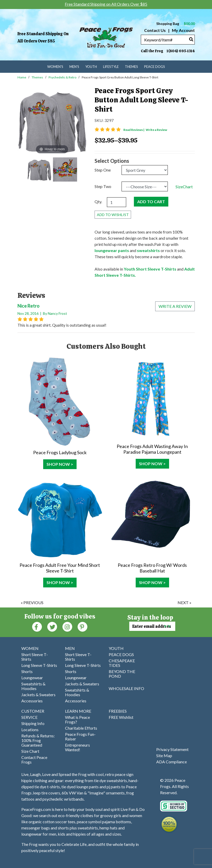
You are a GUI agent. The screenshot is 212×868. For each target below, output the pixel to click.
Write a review (175, 306)
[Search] (191, 39)
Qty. (98, 202)
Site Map (164, 755)
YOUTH (116, 648)
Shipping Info (33, 723)
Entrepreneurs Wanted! (77, 747)
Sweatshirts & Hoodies (33, 686)
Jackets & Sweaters (38, 695)
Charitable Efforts (81, 728)
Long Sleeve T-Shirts (39, 665)
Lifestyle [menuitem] (111, 67)
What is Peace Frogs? (77, 719)
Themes (37, 77)
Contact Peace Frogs (34, 760)
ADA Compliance (172, 762)
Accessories (32, 701)
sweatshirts (148, 250)
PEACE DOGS (121, 654)
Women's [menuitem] (55, 67)
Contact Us (155, 30)
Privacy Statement (172, 749)
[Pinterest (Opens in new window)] (82, 626)
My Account (183, 30)
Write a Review (156, 130)
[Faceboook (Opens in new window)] (37, 626)
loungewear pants (112, 250)
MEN (70, 648)
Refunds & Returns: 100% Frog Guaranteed (38, 740)
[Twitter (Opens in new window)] (52, 626)
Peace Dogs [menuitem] (155, 67)
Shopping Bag (176, 24)
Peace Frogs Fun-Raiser (80, 736)
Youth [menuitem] (91, 67)
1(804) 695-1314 (181, 51)
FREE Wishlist (121, 717)
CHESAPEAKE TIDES (122, 663)
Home (22, 77)
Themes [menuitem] (131, 67)
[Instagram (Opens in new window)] (67, 626)
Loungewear (32, 678)
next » (185, 602)
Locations (30, 730)
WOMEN (30, 648)
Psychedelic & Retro (62, 77)
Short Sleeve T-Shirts (35, 657)
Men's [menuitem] (74, 67)
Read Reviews (134, 130)
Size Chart (30, 751)
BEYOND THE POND (122, 674)
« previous (32, 602)
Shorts (27, 671)
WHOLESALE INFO (126, 688)
